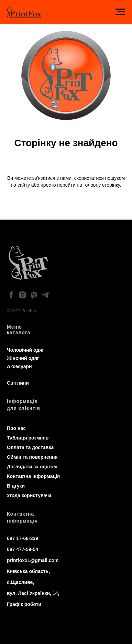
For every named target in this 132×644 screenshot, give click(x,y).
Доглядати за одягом (32, 467)
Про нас (16, 428)
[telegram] (45, 295)
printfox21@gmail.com (33, 560)
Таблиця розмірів (28, 438)
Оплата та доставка (30, 447)
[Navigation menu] (120, 12)
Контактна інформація (33, 476)
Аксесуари (19, 366)
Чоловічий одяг (25, 350)
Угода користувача (29, 495)
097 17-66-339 (23, 538)
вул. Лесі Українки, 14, (33, 593)
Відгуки (16, 486)
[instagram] (23, 295)
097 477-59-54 (23, 549)
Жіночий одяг (23, 358)
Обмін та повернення (32, 457)
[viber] (34, 295)
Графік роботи (24, 604)
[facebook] (11, 295)
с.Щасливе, (20, 582)
